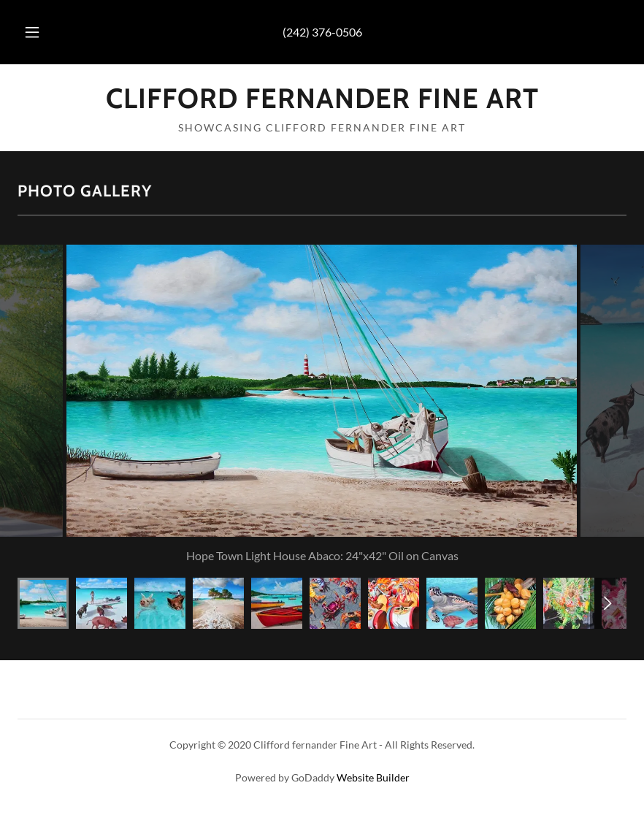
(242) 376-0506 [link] (322, 32)
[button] (45, 32)
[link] (322, 103)
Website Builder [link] (373, 777)
